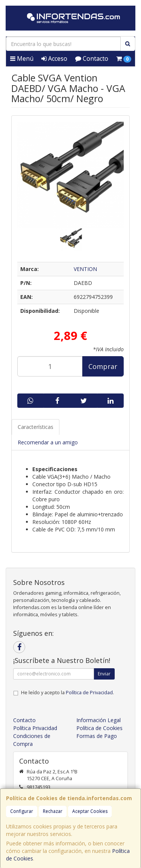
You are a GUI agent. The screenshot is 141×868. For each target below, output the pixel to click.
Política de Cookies (99, 728)
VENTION (85, 269)
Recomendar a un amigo (48, 442)
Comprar (103, 366)
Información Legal (99, 720)
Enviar (104, 674)
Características (36, 427)
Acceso (54, 58)
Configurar (22, 811)
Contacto (92, 58)
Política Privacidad (35, 728)
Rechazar (53, 811)
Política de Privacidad (89, 693)
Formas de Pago (97, 736)
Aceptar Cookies (90, 811)
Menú (22, 58)
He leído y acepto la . (67, 693)
